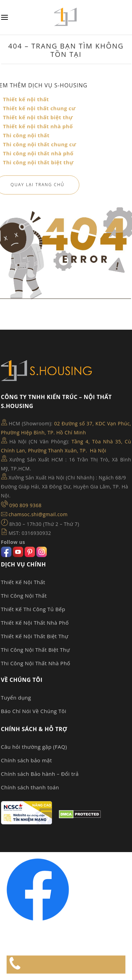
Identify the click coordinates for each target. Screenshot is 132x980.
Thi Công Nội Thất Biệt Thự (36, 650)
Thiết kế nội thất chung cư (39, 108)
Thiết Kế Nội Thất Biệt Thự (35, 636)
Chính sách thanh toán (30, 787)
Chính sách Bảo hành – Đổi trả (40, 774)
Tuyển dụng (16, 697)
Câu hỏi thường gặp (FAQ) (34, 747)
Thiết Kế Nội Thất (23, 582)
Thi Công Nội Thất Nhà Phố (36, 663)
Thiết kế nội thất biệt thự (38, 117)
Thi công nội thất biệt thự (38, 162)
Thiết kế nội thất (26, 99)
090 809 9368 (25, 505)
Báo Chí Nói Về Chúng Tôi (34, 711)
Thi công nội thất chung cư (40, 144)
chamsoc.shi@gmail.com (38, 514)
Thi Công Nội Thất (24, 596)
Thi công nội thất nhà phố (38, 153)
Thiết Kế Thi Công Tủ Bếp (33, 609)
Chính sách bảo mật (27, 760)
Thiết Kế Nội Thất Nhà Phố (35, 623)
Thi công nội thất (26, 135)
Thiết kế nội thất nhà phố (38, 126)
